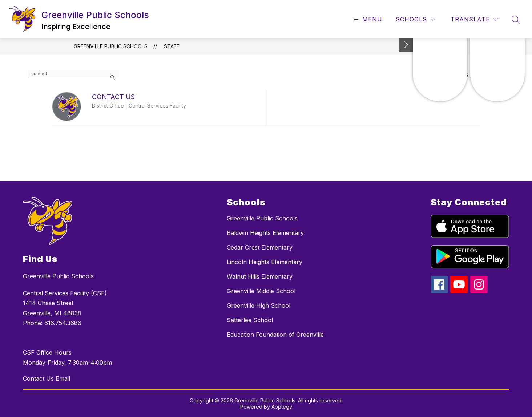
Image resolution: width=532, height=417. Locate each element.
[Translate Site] (474, 19)
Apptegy (282, 407)
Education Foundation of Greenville (275, 335)
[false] (74, 74)
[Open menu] (367, 19)
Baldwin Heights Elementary (265, 233)
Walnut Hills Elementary (260, 276)
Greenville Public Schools (111, 46)
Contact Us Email (47, 378)
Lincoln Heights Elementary (265, 262)
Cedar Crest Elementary (260, 247)
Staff (172, 46)
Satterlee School (250, 320)
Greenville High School (259, 305)
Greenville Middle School (261, 291)
